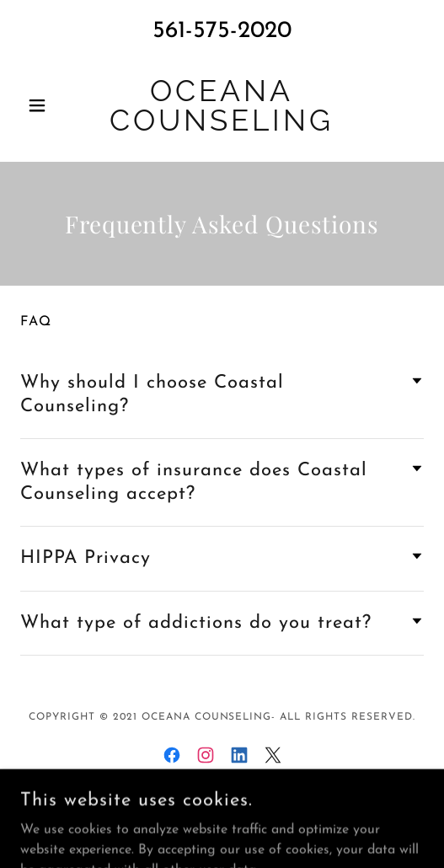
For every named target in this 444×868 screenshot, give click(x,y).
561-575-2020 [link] (222, 31)
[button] (51, 105)
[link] (222, 105)
